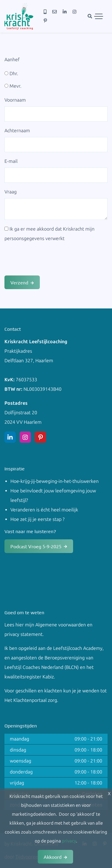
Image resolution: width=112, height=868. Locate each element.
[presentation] (50, 259)
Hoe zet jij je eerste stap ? (37, 519)
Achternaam (17, 131)
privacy (69, 841)
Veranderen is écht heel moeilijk (44, 510)
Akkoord (53, 857)
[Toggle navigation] (99, 16)
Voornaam (15, 100)
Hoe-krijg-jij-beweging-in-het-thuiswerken (55, 481)
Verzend (19, 282)
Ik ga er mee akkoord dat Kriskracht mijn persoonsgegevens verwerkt (49, 234)
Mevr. (13, 86)
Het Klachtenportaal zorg (31, 700)
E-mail (11, 161)
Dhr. (11, 74)
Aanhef (12, 60)
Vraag (11, 192)
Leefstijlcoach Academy (78, 648)
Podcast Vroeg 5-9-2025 (36, 546)
